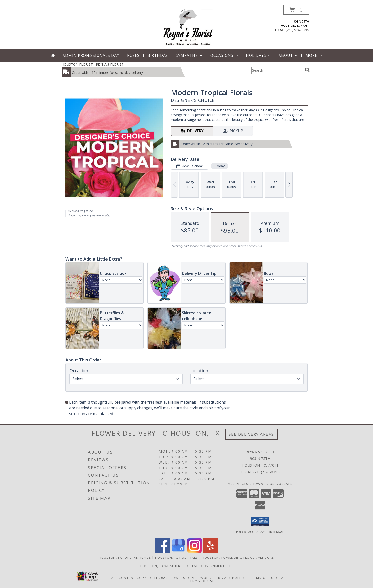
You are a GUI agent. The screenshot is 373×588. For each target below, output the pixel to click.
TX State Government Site (209, 566)
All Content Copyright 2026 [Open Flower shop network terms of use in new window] (139, 578)
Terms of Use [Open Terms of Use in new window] (201, 581)
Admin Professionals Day (91, 55)
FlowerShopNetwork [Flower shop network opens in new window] (190, 578)
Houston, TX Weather (160, 566)
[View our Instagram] (195, 551)
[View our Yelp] (211, 551)
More (314, 55)
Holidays (259, 55)
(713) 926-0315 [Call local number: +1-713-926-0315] (297, 30)
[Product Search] (277, 70)
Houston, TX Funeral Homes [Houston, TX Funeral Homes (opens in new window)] (125, 557)
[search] (307, 70)
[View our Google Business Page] (178, 551)
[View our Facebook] (162, 551)
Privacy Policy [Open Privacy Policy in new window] (230, 578)
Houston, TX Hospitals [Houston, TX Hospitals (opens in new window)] (177, 557)
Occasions (225, 55)
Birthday (158, 55)
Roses (133, 55)
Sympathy (189, 55)
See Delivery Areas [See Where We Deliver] (251, 434)
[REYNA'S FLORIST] (188, 27)
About (289, 55)
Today (220, 166)
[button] (296, 10)
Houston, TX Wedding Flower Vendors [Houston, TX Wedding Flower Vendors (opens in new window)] (238, 557)
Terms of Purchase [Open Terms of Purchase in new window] (269, 578)
